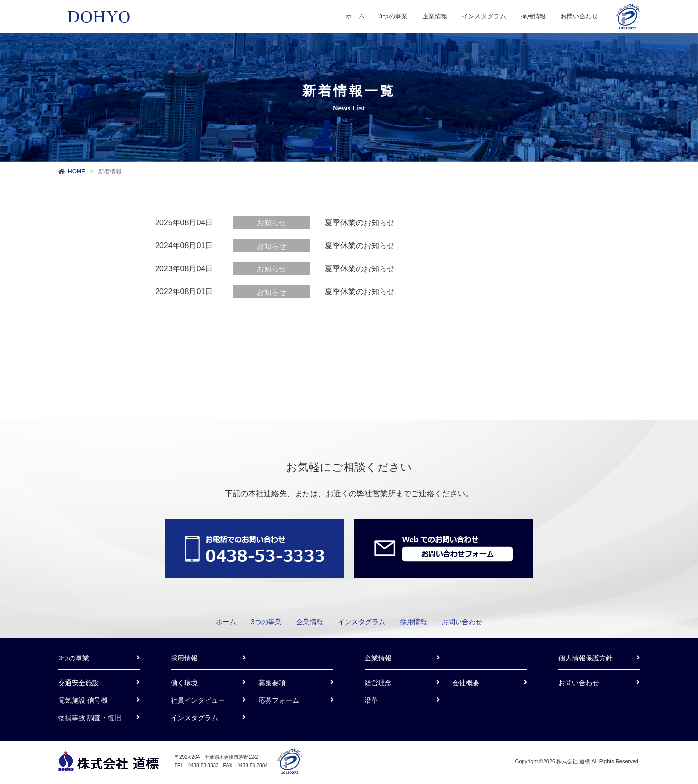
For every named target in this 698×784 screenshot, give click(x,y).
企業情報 (435, 16)
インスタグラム (484, 16)
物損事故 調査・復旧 (90, 718)
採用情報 (533, 16)
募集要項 (272, 683)
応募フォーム (279, 700)
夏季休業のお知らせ (360, 223)
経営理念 (378, 683)
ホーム (355, 16)
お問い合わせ (579, 16)
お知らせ (271, 223)
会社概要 (466, 683)
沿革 (371, 700)
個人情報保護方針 (586, 658)
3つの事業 (393, 16)
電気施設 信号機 (83, 700)
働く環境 (184, 683)
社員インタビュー (198, 700)
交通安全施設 (79, 683)
